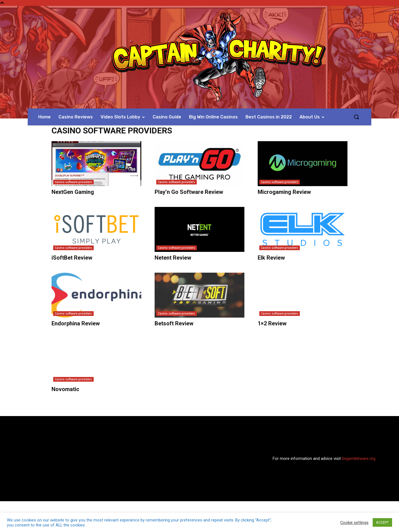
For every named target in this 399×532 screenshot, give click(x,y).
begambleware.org (359, 458)
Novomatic (65, 389)
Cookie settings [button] (354, 523)
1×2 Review (272, 323)
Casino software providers (73, 182)
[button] (356, 117)
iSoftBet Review (72, 258)
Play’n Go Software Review (189, 192)
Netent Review (173, 258)
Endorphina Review (76, 323)
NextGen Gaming (73, 192)
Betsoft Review (174, 323)
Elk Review (271, 258)
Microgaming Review (284, 192)
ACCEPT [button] (382, 522)
